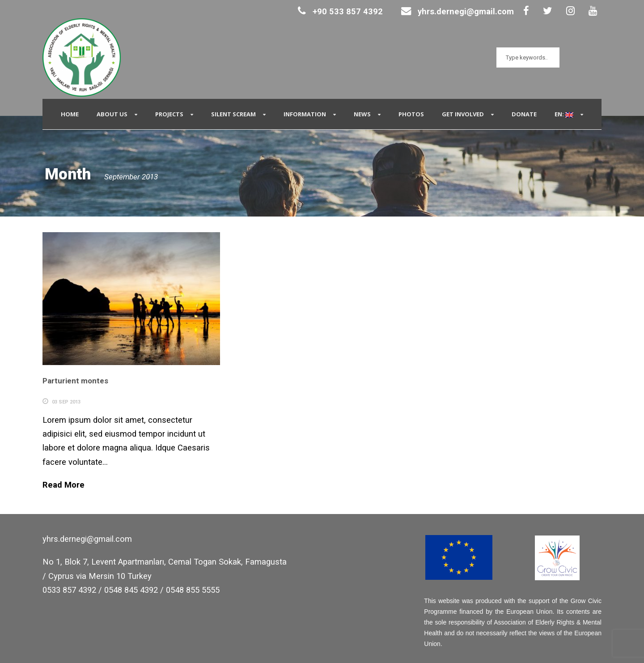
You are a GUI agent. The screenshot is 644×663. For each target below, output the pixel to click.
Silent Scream (233, 114)
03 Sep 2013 (66, 402)
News (362, 114)
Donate (524, 114)
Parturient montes (75, 381)
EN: (564, 114)
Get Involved (463, 114)
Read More (64, 485)
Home (70, 114)
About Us (112, 114)
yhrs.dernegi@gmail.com (458, 11)
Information (305, 114)
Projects (169, 114)
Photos (411, 114)
